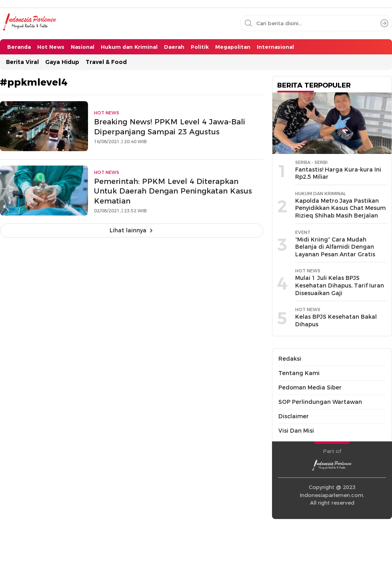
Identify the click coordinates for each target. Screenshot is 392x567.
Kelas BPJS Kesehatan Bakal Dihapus (336, 320)
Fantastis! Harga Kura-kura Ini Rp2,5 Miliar (338, 173)
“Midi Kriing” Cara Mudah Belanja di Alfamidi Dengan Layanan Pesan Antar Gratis (335, 247)
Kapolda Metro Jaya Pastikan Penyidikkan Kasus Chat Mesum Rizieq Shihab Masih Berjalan (340, 208)
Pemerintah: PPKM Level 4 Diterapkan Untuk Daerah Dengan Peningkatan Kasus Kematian (173, 191)
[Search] (384, 23)
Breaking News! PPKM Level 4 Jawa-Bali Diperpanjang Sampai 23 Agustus (170, 127)
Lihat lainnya (128, 230)
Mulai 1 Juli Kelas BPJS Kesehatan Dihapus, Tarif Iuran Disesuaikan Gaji (340, 285)
